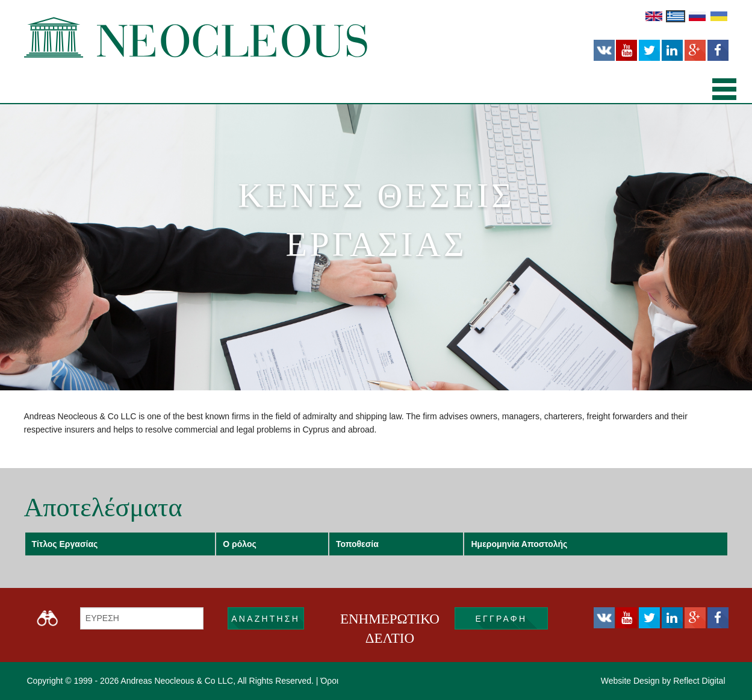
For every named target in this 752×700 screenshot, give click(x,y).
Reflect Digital (699, 681)
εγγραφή (502, 619)
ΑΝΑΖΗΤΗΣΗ (266, 619)
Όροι (329, 681)
